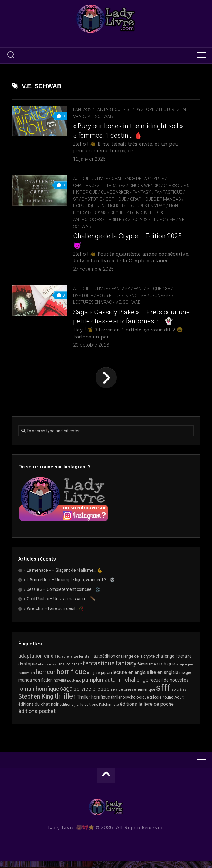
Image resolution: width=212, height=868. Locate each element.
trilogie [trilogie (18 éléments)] (156, 704)
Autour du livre (91, 179)
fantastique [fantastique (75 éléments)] (99, 670)
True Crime (163, 220)
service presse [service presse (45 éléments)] (91, 695)
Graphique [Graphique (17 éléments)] (185, 671)
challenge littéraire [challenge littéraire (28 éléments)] (174, 663)
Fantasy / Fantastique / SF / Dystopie (114, 109)
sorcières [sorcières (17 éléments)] (179, 696)
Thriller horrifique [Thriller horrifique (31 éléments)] (93, 704)
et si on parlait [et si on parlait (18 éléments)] (70, 671)
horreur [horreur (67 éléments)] (46, 679)
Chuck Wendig (145, 186)
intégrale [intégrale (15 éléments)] (94, 680)
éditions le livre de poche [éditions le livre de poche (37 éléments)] (147, 711)
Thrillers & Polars (127, 220)
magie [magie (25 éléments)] (185, 679)
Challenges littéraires (99, 186)
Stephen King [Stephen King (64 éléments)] (36, 704)
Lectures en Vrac (146, 206)
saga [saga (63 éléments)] (66, 695)
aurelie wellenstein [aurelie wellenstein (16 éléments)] (77, 663)
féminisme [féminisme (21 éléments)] (147, 671)
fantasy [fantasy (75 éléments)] (126, 670)
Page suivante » (106, 384)
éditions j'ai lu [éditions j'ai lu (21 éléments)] (71, 711)
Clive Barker (119, 192)
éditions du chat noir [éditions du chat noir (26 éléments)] (38, 711)
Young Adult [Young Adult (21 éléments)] (173, 704)
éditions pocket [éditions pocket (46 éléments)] (37, 718)
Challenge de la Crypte (138, 179)
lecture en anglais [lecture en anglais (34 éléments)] (131, 679)
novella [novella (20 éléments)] (60, 687)
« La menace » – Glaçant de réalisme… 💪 (63, 577)
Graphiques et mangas (158, 199)
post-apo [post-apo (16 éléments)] (74, 687)
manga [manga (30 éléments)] (25, 687)
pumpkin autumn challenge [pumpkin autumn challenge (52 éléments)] (115, 687)
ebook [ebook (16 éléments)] (43, 671)
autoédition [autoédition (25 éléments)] (104, 663)
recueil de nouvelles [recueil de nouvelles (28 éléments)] (169, 687)
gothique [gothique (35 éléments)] (166, 671)
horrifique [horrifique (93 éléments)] (71, 678)
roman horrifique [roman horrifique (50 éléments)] (39, 695)
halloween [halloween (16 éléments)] (27, 680)
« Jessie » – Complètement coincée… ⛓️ (62, 596)
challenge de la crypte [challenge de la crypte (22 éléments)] (135, 663)
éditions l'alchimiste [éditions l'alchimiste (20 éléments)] (102, 711)
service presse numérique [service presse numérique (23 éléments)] (133, 696)
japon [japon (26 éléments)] (106, 679)
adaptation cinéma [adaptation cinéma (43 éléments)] (39, 662)
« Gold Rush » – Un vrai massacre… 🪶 (59, 606)
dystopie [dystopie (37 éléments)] (28, 671)
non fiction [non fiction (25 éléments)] (43, 687)
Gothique (119, 199)
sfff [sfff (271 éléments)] (163, 694)
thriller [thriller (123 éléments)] (65, 703)
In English (112, 206)
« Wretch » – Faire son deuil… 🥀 (54, 615)
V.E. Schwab (100, 116)
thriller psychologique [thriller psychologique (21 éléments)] (130, 704)
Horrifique (85, 206)
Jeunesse (160, 302)
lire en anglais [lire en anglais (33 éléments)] (164, 679)
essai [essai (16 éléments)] (53, 671)
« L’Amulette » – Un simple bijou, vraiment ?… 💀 (69, 587)
